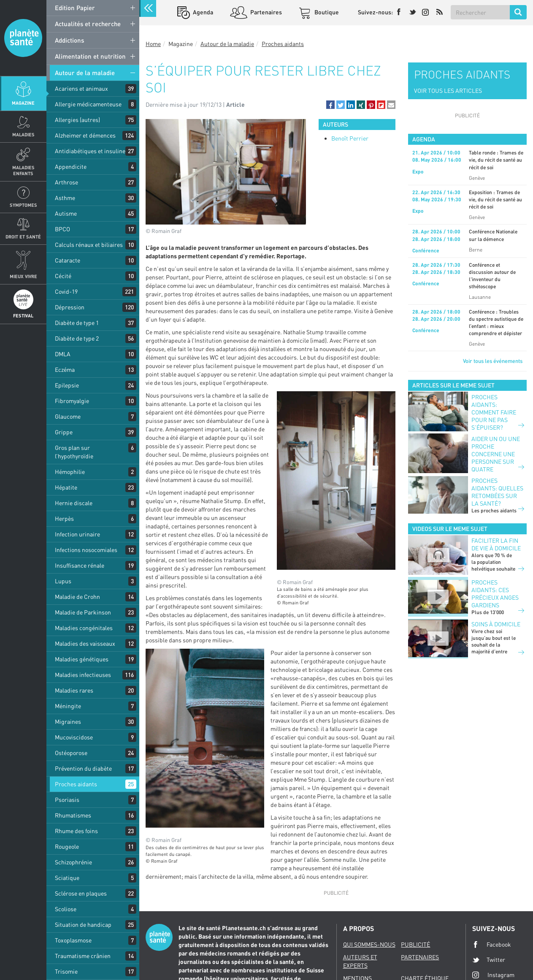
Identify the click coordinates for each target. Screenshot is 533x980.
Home (153, 44)
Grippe (64, 432)
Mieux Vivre (23, 276)
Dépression (70, 307)
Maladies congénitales (84, 628)
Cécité (63, 276)
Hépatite (66, 487)
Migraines (68, 721)
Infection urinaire (77, 534)
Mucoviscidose (74, 737)
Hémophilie (70, 472)
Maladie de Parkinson (83, 612)
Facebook (492, 945)
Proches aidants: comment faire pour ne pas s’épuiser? (494, 412)
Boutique (326, 12)
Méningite (68, 706)
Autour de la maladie (85, 73)
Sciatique (67, 878)
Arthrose (66, 182)
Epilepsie (67, 385)
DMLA (63, 354)
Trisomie (66, 971)
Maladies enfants (23, 170)
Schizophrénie (73, 862)
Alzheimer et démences (85, 135)
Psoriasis (67, 800)
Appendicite (71, 166)
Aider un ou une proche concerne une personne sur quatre (496, 454)
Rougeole (67, 846)
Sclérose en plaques (81, 893)
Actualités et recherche (88, 24)
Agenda (202, 12)
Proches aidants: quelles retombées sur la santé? (497, 492)
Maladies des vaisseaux (85, 643)
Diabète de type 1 (77, 323)
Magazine (23, 103)
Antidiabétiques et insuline (90, 151)
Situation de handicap (83, 925)
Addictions (69, 40)
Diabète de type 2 (77, 338)
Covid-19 (66, 291)
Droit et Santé (23, 237)
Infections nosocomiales (86, 550)
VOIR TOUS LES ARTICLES (448, 91)
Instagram (493, 975)
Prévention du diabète (83, 768)
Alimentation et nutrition (90, 56)
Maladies (23, 134)
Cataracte (68, 260)
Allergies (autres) (77, 120)
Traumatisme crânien (83, 956)
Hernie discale (74, 503)
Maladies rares (74, 690)
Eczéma (65, 370)
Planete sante (23, 38)
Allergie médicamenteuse (88, 104)
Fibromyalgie (72, 401)
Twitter (489, 960)
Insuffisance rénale (80, 565)
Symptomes (23, 205)
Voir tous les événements (493, 361)
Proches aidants (76, 784)
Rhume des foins (76, 831)
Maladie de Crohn (77, 597)
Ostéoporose (71, 753)
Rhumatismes (73, 815)
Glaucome (68, 416)
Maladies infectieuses (83, 675)
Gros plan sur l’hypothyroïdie (74, 452)
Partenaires (265, 12)
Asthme (65, 198)
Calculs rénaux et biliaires (89, 245)
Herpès (64, 518)
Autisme (66, 213)
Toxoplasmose (73, 940)
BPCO (62, 229)
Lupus (63, 581)
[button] (330, 105)
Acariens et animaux (81, 88)
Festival (23, 315)
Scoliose (66, 909)
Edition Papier (75, 8)
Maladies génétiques (82, 659)
